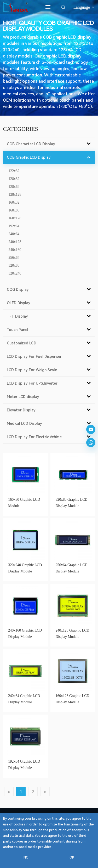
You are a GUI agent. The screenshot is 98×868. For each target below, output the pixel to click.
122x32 (14, 171)
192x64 (14, 226)
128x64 (14, 187)
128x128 (15, 195)
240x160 (15, 250)
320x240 (15, 273)
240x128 (15, 242)
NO (26, 857)
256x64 (14, 258)
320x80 (14, 265)
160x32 (14, 202)
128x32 (14, 179)
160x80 (14, 210)
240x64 (14, 234)
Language (84, 7)
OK (72, 857)
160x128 (15, 218)
